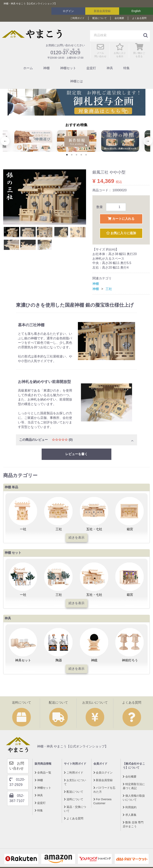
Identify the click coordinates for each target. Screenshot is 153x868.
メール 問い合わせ (100, 53)
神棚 (46, 68)
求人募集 (130, 815)
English (136, 11)
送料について (74, 799)
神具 (110, 68)
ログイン (68, 11)
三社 (109, 289)
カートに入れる (121, 219)
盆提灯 (91, 68)
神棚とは (76, 81)
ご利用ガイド (77, 18)
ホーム (28, 68)
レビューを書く (76, 454)
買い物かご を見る (139, 53)
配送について (100, 18)
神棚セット (68, 68)
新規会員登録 (102, 11)
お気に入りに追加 (121, 233)
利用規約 (130, 807)
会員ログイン (103, 772)
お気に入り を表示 (120, 53)
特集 (127, 68)
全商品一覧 (43, 772)
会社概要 (119, 18)
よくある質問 (139, 18)
